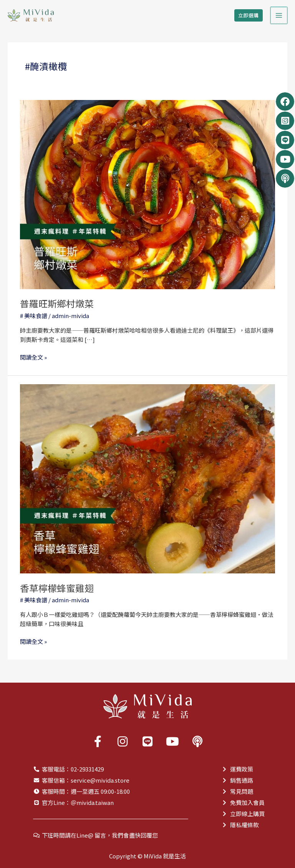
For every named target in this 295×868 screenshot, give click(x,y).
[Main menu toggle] (279, 16)
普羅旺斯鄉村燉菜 (57, 303)
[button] (249, 16)
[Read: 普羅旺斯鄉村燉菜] (147, 194)
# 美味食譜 (34, 316)
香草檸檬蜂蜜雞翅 (57, 588)
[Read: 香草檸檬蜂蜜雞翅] (147, 478)
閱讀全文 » (33, 357)
